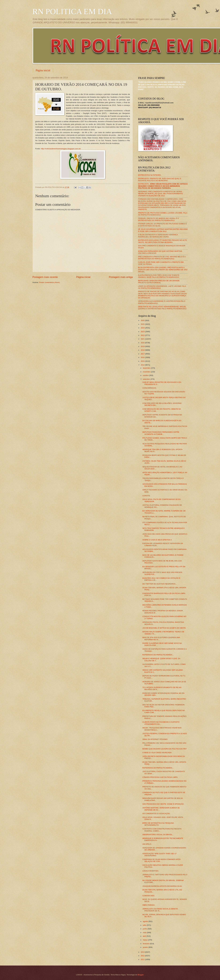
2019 (143, 346)
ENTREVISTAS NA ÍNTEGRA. (150, 175)
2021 (143, 339)
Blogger (141, 975)
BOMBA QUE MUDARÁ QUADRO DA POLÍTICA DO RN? (165, 749)
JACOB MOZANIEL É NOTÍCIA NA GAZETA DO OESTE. (164, 628)
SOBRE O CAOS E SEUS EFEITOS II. (157, 540)
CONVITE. (147, 496)
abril (145, 936)
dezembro (147, 368)
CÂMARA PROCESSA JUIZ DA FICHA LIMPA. (160, 777)
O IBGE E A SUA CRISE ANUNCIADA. (157, 753)
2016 (143, 357)
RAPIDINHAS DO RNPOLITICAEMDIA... (158, 655)
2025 (143, 324)
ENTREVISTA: (163, 186)
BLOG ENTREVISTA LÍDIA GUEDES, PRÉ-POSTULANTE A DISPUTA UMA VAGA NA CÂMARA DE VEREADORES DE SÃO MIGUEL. (163, 270)
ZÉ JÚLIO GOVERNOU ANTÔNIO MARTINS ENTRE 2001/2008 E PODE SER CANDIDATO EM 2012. (163, 230)
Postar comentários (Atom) (49, 282)
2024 (143, 328)
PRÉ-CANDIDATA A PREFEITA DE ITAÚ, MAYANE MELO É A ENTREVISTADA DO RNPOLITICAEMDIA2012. (162, 258)
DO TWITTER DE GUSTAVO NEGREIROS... (160, 584)
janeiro (146, 947)
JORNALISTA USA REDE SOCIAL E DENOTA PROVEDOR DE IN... (160, 910)
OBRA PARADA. (149, 905)
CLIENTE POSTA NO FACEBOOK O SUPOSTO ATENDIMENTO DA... (161, 723)
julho (145, 925)
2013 (143, 952)
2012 (143, 956)
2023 (143, 332)
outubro (146, 375)
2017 (143, 354)
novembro (147, 372)
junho (145, 929)
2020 (143, 343)
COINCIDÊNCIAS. (150, 388)
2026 (143, 320)
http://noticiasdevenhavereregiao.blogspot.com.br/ (61, 149)
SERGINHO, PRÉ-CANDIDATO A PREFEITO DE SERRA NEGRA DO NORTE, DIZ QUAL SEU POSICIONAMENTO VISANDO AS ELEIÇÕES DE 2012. (160, 194)
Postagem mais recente (45, 277)
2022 (143, 335)
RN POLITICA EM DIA (72, 12)
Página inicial (43, 70)
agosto (146, 921)
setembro (147, 379)
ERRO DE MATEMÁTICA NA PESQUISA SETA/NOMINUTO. (158, 824)
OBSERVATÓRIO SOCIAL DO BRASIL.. (158, 835)
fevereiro (146, 944)
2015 (143, 361)
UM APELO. (147, 844)
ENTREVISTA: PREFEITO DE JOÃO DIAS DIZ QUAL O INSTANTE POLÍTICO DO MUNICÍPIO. (160, 180)
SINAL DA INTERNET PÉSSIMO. (155, 739)
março (145, 940)
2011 (143, 959)
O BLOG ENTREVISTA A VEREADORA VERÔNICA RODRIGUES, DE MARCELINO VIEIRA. (158, 236)
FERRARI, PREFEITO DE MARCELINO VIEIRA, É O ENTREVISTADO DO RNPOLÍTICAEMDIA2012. (159, 219)
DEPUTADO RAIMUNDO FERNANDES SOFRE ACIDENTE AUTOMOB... (161, 433)
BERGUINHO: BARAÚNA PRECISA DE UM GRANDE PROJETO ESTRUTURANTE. (159, 282)
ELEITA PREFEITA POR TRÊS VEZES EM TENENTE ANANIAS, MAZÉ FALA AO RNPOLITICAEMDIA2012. (159, 276)
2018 (143, 350)
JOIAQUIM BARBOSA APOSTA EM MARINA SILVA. (162, 886)
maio (145, 933)
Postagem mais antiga (121, 277)
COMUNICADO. (149, 896)
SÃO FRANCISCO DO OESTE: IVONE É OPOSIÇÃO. (163, 804)
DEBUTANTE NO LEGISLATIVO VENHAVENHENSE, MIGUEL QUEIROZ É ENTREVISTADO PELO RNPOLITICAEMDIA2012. (163, 308)
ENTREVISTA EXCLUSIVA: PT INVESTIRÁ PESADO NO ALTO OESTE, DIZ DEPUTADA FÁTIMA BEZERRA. (162, 241)
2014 (143, 365)
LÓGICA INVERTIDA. (151, 871)
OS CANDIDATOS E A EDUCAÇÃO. (156, 814)
